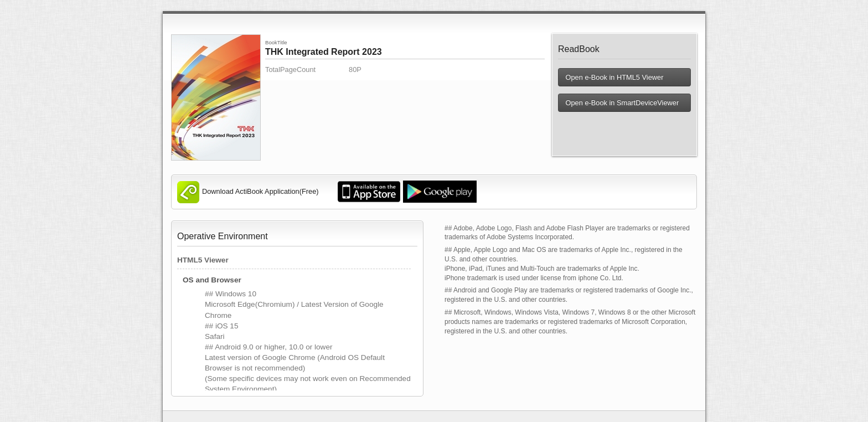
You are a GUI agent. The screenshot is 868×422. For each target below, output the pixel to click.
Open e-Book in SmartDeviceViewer (622, 103)
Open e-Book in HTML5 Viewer (614, 77)
